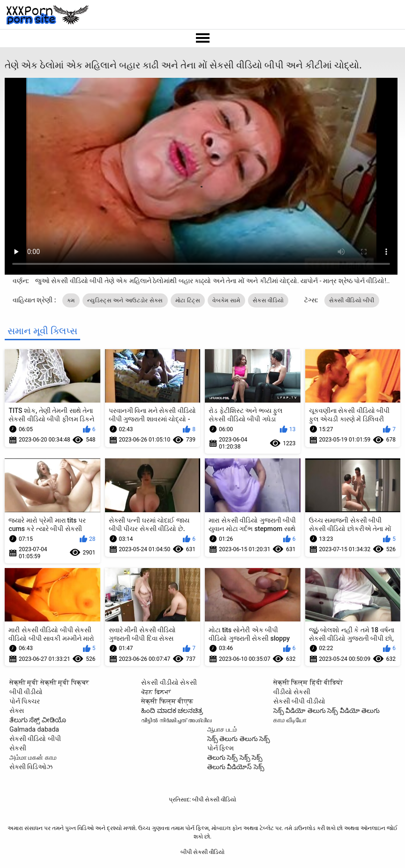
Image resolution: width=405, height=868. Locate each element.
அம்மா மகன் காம (33, 757)
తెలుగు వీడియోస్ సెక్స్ (236, 767)
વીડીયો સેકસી (292, 692)
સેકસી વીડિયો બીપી (352, 300)
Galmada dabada (34, 729)
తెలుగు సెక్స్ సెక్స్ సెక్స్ (235, 757)
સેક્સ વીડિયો (268, 300)
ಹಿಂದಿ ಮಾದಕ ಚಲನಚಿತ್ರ (172, 711)
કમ (71, 300)
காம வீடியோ (290, 720)
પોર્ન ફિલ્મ (221, 748)
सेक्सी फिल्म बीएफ (167, 701)
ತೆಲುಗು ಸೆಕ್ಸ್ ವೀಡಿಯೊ (38, 720)
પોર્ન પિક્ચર (25, 701)
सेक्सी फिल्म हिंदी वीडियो (308, 682)
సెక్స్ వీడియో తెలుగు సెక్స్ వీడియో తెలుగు (326, 711)
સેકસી (18, 748)
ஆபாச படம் (222, 729)
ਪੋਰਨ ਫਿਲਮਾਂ (156, 692)
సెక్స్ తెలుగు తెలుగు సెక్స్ (239, 739)
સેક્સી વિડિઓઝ (31, 767)
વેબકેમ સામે (226, 300)
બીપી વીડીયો (26, 692)
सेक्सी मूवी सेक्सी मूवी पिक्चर (49, 682)
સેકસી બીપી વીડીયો (299, 701)
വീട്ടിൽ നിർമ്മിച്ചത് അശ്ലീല (176, 720)
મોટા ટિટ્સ (188, 300)
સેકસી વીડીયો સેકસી (169, 682)
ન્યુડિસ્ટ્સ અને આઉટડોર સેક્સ (125, 300)
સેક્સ (17, 711)
